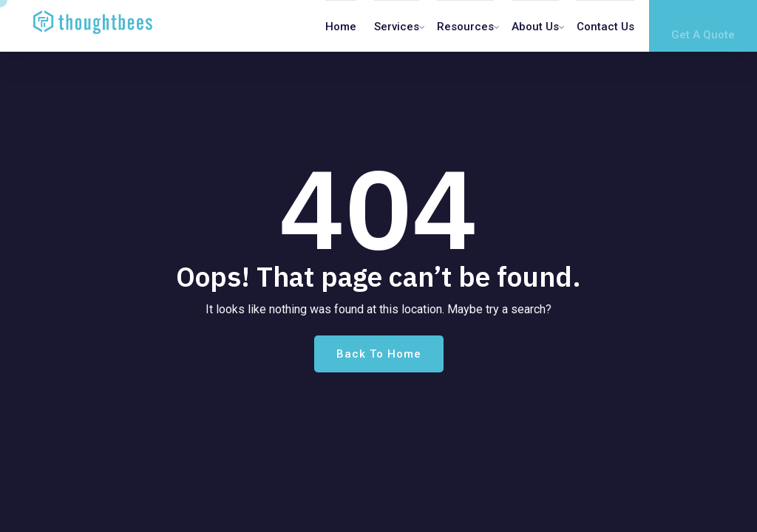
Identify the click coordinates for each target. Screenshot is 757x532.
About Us (535, 27)
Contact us (605, 27)
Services (397, 27)
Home (341, 27)
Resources (465, 27)
